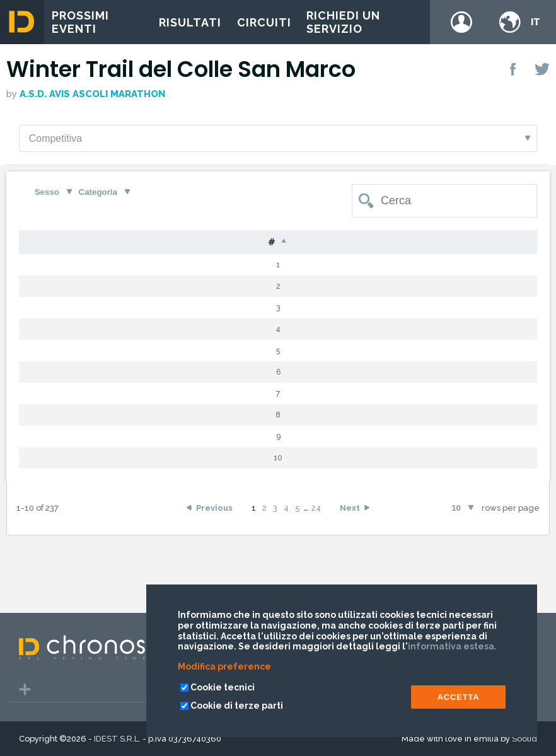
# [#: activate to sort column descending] (36, 243)
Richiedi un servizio (343, 22)
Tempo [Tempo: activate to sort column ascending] (425, 242)
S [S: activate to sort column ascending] (289, 242)
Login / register (461, 22)
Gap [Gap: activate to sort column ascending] (372, 242)
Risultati (190, 22)
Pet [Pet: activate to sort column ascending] (74, 242)
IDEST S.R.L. (117, 739)
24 (316, 579)
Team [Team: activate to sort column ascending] (496, 242)
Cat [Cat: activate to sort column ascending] (327, 242)
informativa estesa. (452, 646)
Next (350, 579)
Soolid (524, 739)
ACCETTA (459, 697)
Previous (214, 579)
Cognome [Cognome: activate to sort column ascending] (131, 242)
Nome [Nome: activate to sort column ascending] (198, 242)
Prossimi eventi (80, 22)
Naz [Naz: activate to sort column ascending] (251, 242)
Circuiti (264, 22)
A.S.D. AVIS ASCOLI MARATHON (92, 94)
